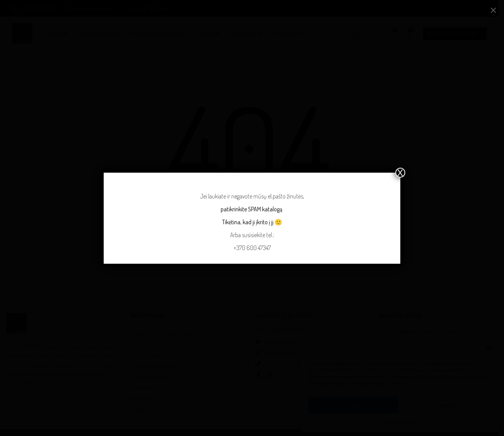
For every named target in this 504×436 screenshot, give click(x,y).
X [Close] (400, 173)
